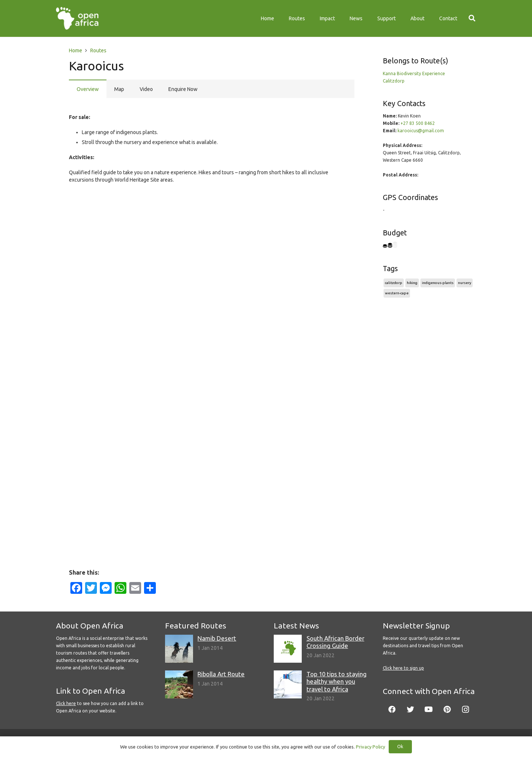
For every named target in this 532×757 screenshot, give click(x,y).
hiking (412, 283)
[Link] (77, 18)
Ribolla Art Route (221, 674)
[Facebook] (392, 709)
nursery (465, 283)
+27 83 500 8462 (418, 123)
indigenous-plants (438, 283)
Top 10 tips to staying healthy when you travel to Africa (337, 681)
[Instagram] (466, 709)
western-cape (397, 293)
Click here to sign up (403, 668)
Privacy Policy (370, 747)
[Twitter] (410, 709)
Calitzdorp (394, 81)
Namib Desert (217, 638)
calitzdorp (394, 283)
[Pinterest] (447, 709)
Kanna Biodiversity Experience (414, 73)
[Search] (472, 18)
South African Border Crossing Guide (335, 642)
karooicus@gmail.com (421, 131)
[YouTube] (429, 709)
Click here (66, 703)
